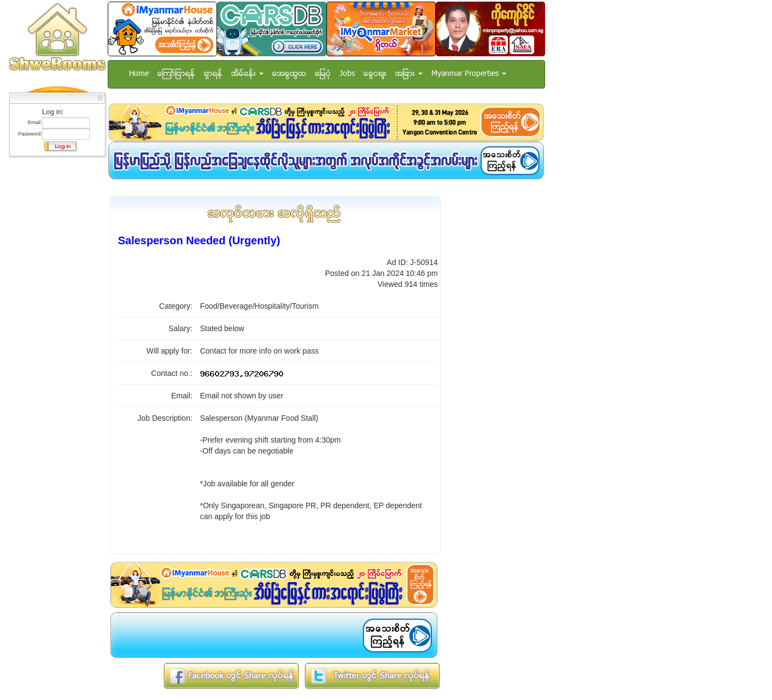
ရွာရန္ (213, 74)
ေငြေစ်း (375, 74)
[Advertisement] (54, 325)
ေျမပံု (323, 74)
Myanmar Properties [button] (469, 74)
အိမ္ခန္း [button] (247, 74)
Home (139, 74)
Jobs (347, 74)
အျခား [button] (409, 74)
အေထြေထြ (289, 74)
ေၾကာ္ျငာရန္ (176, 74)
